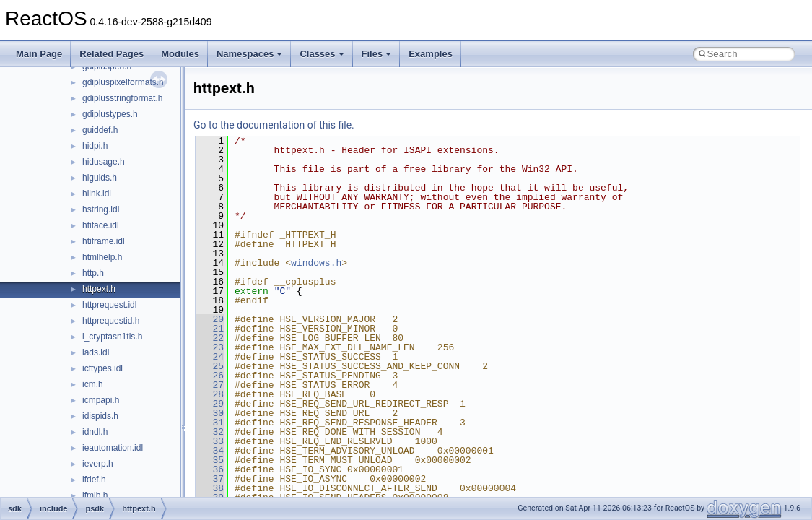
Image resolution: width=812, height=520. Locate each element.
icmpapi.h (101, 400)
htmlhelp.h (102, 257)
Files (377, 54)
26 (210, 376)
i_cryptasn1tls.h (112, 337)
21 (210, 329)
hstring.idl (101, 209)
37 (210, 479)
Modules (180, 54)
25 (210, 366)
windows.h (316, 263)
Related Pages (112, 54)
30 (210, 413)
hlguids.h (100, 178)
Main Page (39, 54)
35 (210, 460)
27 (210, 385)
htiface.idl (101, 225)
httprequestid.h (111, 321)
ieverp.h (98, 464)
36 (210, 469)
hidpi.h (95, 146)
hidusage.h (104, 162)
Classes (322, 54)
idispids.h (100, 416)
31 (210, 422)
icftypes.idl (102, 368)
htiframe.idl (104, 241)
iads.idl (96, 352)
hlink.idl (97, 194)
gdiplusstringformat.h (122, 98)
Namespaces (250, 54)
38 (210, 488)
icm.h (93, 384)
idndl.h (95, 432)
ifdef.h (94, 480)
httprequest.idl (109, 305)
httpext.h (99, 289)
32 (210, 432)
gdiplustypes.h (110, 114)
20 (210, 319)
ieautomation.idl (113, 448)
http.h (93, 273)
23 (210, 347)
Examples (431, 54)
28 (210, 394)
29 (210, 404)
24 (210, 357)
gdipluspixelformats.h (123, 82)
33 (210, 441)
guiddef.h (100, 130)
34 (210, 451)
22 (210, 338)
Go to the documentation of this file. (274, 125)
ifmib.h (95, 495)
